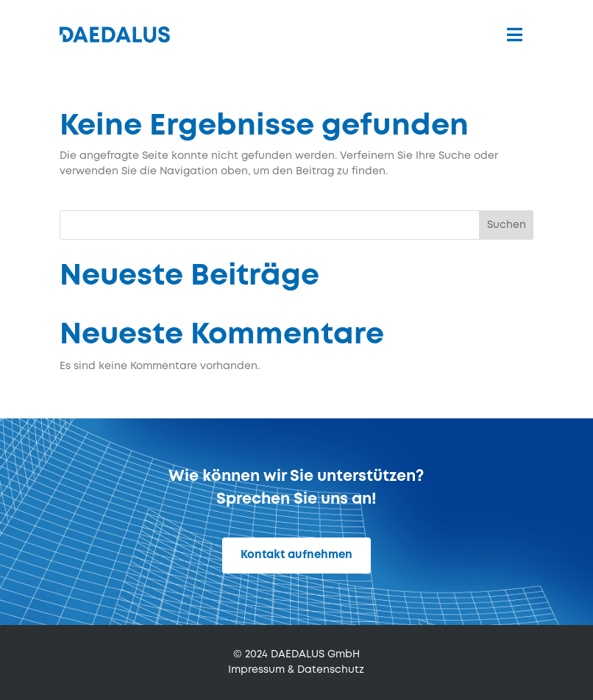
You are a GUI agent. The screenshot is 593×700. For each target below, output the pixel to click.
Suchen (507, 225)
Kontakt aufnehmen (296, 555)
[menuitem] (515, 35)
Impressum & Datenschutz (296, 670)
